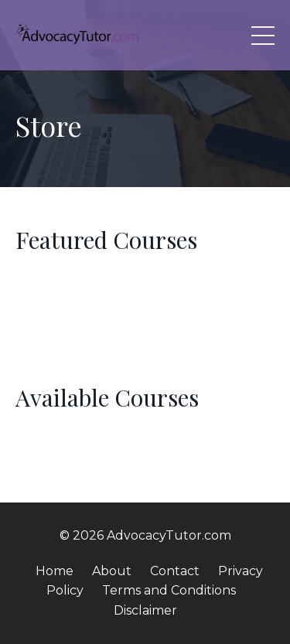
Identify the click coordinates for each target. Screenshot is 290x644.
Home (55, 571)
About (112, 571)
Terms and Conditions (169, 590)
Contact (175, 571)
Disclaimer (145, 610)
